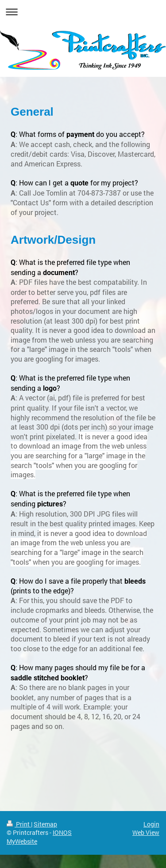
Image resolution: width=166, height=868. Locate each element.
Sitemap (45, 824)
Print (19, 824)
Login (151, 824)
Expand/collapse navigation (83, 12)
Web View (146, 832)
